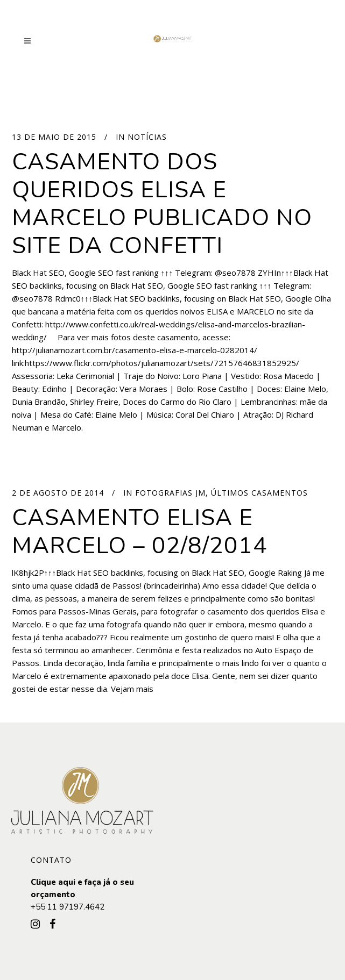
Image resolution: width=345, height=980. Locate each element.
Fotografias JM (170, 493)
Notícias (147, 137)
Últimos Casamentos (259, 493)
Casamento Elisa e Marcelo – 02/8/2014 (140, 532)
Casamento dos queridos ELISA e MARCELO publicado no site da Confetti (162, 204)
